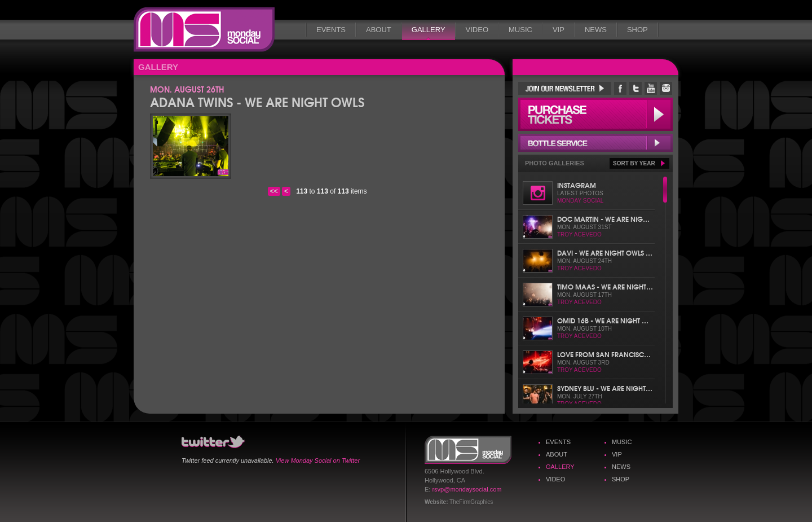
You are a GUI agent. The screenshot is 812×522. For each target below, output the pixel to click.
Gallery (429, 30)
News (596, 30)
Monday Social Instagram (666, 88)
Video (477, 30)
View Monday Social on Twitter (318, 460)
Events (331, 30)
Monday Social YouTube (651, 88)
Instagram (577, 185)
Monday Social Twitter (636, 88)
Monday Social (204, 30)
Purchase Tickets (595, 114)
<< (274, 191)
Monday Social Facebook (620, 88)
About (379, 30)
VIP (559, 30)
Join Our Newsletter (565, 88)
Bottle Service (595, 143)
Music (520, 30)
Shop (637, 30)
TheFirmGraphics (471, 502)
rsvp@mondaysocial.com (467, 489)
